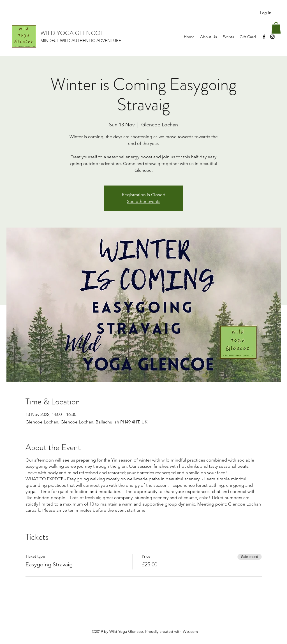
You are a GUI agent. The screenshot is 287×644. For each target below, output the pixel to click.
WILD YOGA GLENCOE (72, 33)
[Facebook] (264, 37)
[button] (276, 28)
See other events (144, 201)
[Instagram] (272, 37)
